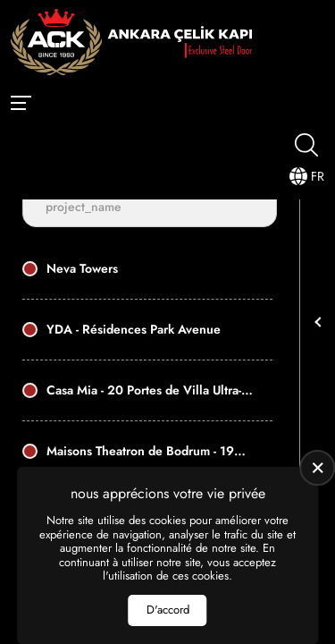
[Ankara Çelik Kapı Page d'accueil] (131, 44)
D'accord (168, 610)
